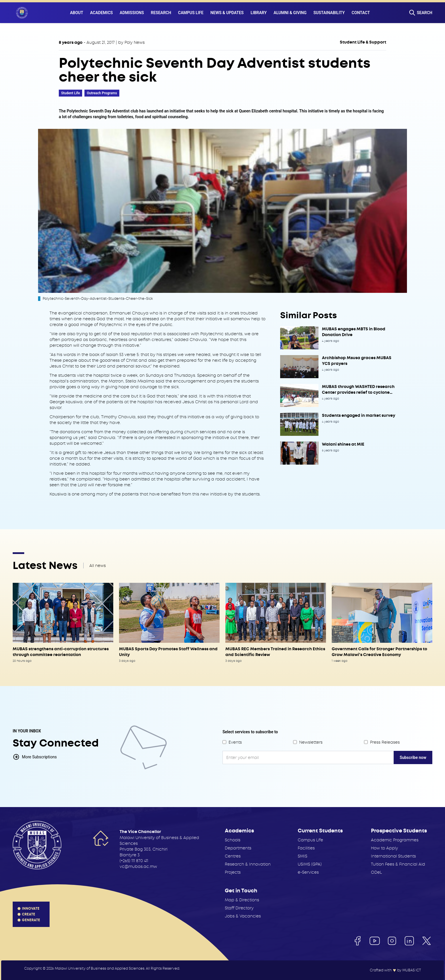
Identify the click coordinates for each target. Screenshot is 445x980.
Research (161, 13)
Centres (233, 856)
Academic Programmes (395, 840)
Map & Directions (242, 900)
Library (259, 13)
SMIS (302, 856)
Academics (102, 13)
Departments (238, 848)
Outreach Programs (102, 93)
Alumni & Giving (290, 13)
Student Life (70, 93)
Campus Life (191, 13)
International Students (393, 856)
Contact (361, 13)
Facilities (306, 848)
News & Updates (227, 13)
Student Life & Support (363, 42)
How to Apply (384, 848)
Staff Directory (239, 908)
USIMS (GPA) (310, 864)
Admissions (132, 13)
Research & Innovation (248, 864)
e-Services (308, 872)
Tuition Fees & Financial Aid (398, 864)
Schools (233, 840)
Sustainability (329, 13)
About (77, 13)
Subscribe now (413, 757)
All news (98, 566)
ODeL (376, 872)
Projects (233, 872)
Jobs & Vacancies (243, 916)
